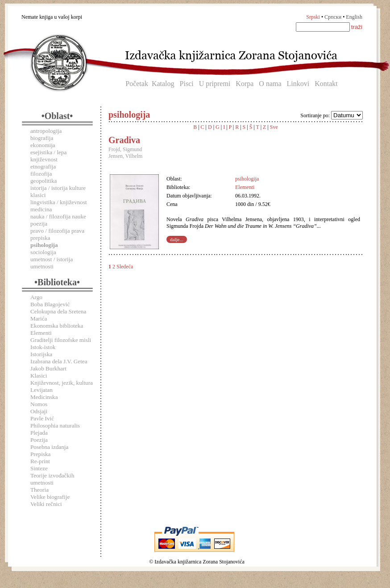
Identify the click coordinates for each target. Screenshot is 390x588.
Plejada (39, 433)
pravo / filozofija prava (57, 231)
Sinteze (39, 468)
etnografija (43, 167)
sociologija (43, 252)
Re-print (40, 461)
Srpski (313, 17)
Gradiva (124, 140)
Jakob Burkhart (48, 368)
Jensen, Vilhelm (125, 156)
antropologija (46, 131)
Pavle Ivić (42, 418)
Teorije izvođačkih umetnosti (52, 479)
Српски (333, 17)
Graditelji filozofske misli (61, 340)
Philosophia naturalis (55, 426)
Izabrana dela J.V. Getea (59, 361)
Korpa (245, 84)
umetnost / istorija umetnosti (52, 263)
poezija (39, 224)
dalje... (177, 239)
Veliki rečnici (46, 504)
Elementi (41, 333)
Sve (274, 127)
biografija (42, 138)
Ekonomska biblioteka (57, 326)
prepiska (40, 238)
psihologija (247, 179)
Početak (137, 84)
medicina (41, 209)
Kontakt (326, 84)
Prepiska (40, 454)
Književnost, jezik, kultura (62, 383)
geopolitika (44, 181)
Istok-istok (43, 347)
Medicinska (44, 397)
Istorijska (41, 354)
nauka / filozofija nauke (58, 216)
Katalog (163, 84)
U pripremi (215, 84)
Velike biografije (50, 497)
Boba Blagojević (50, 304)
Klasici (39, 376)
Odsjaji (39, 411)
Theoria (39, 490)
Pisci (187, 84)
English (354, 17)
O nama (270, 84)
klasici (38, 195)
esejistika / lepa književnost (48, 156)
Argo (36, 297)
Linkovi (298, 84)
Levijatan (41, 390)
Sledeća (125, 267)
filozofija (41, 174)
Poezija (39, 440)
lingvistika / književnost (59, 202)
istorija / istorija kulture (58, 188)
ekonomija (43, 145)
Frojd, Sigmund (125, 149)
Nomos (39, 404)
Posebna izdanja (49, 447)
